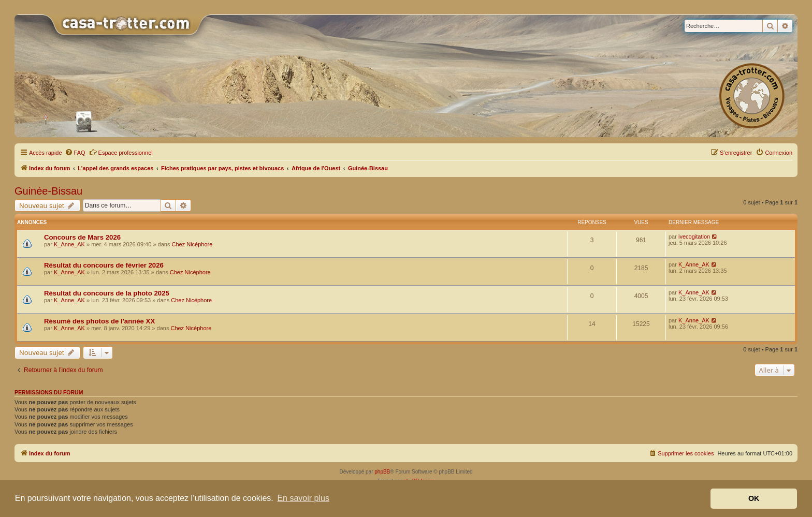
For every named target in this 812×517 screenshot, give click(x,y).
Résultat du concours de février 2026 (104, 265)
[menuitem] (75, 153)
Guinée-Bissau (48, 191)
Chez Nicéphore (192, 244)
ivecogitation (694, 237)
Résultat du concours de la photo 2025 (107, 293)
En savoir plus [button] (303, 498)
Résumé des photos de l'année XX (99, 321)
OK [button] (754, 498)
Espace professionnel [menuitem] (121, 152)
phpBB (382, 472)
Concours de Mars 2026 (82, 237)
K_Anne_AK (69, 244)
